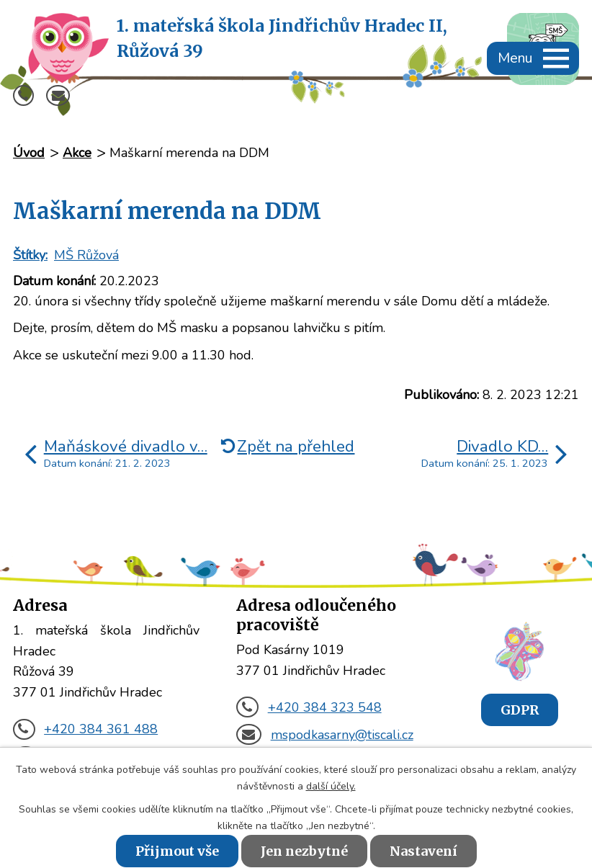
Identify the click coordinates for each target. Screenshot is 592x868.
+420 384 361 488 (85, 729)
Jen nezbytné (304, 851)
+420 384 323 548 (309, 707)
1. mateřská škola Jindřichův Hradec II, (282, 39)
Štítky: (30, 255)
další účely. (331, 786)
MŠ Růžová (86, 255)
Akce (77, 153)
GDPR (520, 710)
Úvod (29, 153)
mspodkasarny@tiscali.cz (324, 735)
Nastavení (423, 851)
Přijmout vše (177, 851)
